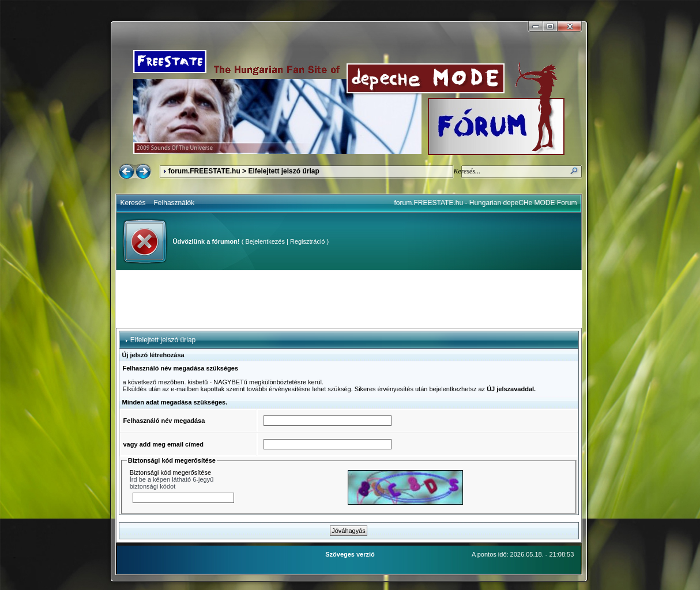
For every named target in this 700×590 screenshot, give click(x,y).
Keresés (133, 203)
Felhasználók (174, 203)
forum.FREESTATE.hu (204, 171)
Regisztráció (308, 241)
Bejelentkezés (265, 241)
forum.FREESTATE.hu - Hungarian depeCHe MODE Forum (486, 203)
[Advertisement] (349, 299)
